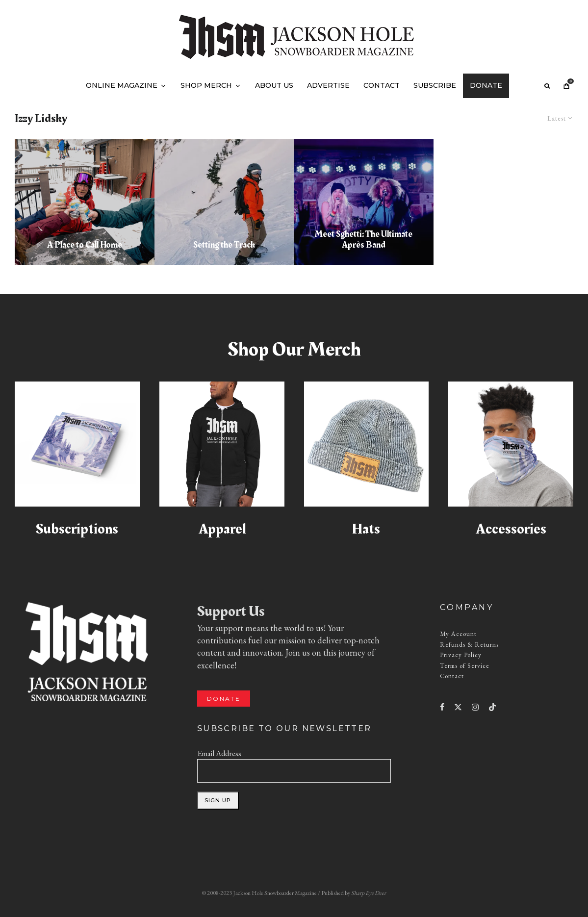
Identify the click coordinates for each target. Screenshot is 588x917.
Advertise (328, 85)
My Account (458, 634)
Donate (486, 85)
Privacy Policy (461, 655)
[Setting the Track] (224, 202)
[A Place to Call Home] (85, 202)
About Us (274, 85)
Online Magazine (122, 85)
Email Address (219, 753)
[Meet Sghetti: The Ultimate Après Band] (364, 202)
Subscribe (435, 85)
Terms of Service (465, 666)
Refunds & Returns (469, 645)
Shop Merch (206, 85)
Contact (382, 85)
